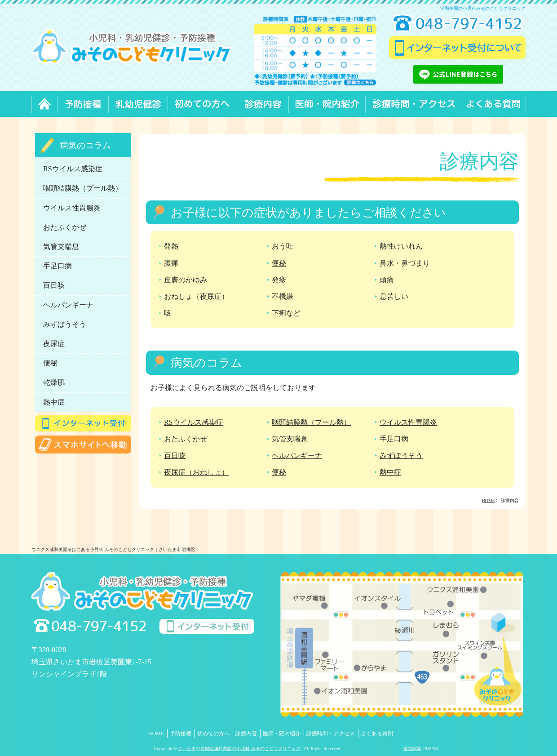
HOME (156, 734)
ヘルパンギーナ (297, 456)
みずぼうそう (401, 456)
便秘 (279, 263)
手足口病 (394, 439)
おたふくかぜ (186, 439)
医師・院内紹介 (282, 734)
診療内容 (246, 734)
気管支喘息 (290, 439)
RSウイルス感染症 (194, 422)
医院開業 (412, 749)
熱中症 (390, 472)
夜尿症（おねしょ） (196, 472)
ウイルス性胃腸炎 (408, 422)
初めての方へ (213, 734)
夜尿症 (54, 344)
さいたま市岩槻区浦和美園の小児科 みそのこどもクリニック (240, 749)
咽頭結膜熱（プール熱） (311, 422)
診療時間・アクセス (331, 734)
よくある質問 (377, 734)
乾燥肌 (54, 382)
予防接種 (181, 734)
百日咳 (175, 456)
